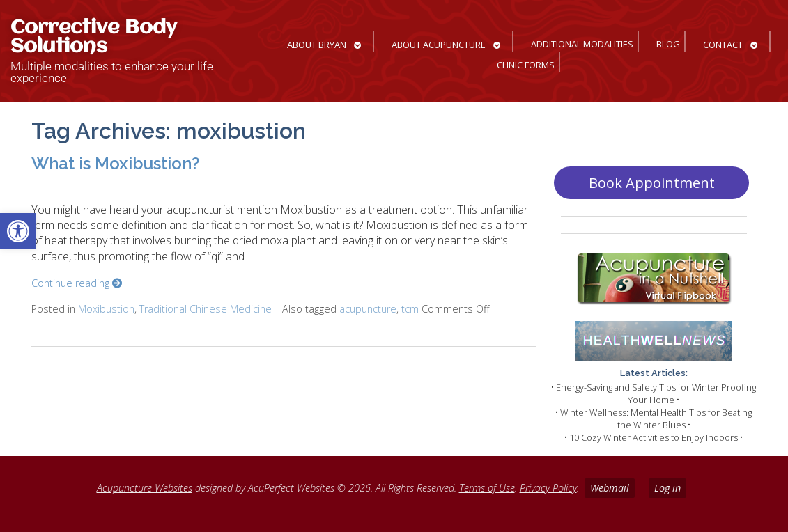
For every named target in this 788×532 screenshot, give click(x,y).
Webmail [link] (610, 488)
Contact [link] (723, 45)
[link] (18, 231)
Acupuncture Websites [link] (145, 488)
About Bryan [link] (317, 45)
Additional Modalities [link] (582, 44)
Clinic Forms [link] (526, 65)
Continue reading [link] (77, 283)
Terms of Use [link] (487, 488)
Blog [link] (668, 44)
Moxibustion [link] (106, 309)
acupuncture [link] (368, 309)
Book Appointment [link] (652, 183)
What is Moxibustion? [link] (116, 163)
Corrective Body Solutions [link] (93, 38)
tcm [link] (410, 309)
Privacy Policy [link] (548, 488)
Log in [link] (667, 488)
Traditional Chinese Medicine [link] (206, 309)
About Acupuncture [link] (439, 45)
